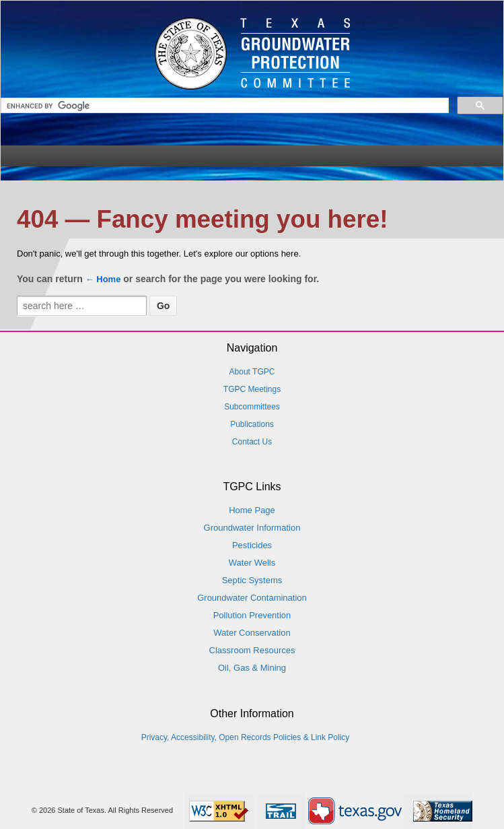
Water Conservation (252, 633)
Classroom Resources (252, 650)
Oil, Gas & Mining (252, 668)
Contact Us (252, 442)
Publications (252, 424)
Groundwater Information (252, 528)
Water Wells (252, 563)
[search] (226, 106)
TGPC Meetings (252, 389)
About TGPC (252, 372)
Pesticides (252, 545)
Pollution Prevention (252, 615)
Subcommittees (252, 407)
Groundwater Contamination (252, 598)
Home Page (252, 510)
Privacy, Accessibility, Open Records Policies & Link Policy (246, 737)
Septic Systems (252, 580)
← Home (103, 279)
